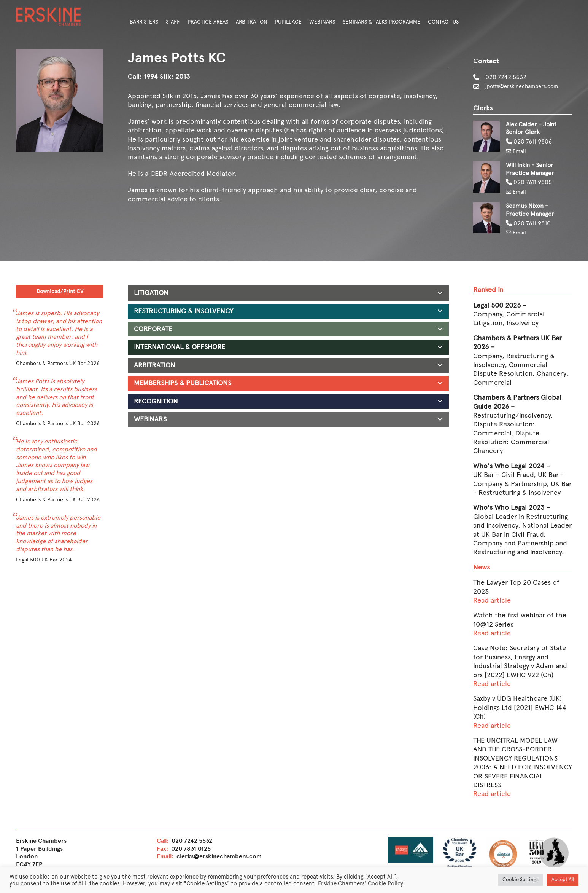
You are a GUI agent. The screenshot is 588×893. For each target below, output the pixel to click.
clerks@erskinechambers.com (219, 857)
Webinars (322, 22)
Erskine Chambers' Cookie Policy (361, 883)
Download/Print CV (60, 293)
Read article (492, 601)
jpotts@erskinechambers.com (526, 87)
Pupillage (288, 22)
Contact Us (443, 22)
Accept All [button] (563, 880)
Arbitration (252, 22)
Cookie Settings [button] (520, 880)
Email (517, 152)
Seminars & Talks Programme (381, 22)
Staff (173, 22)
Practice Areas (208, 22)
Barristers (144, 22)
